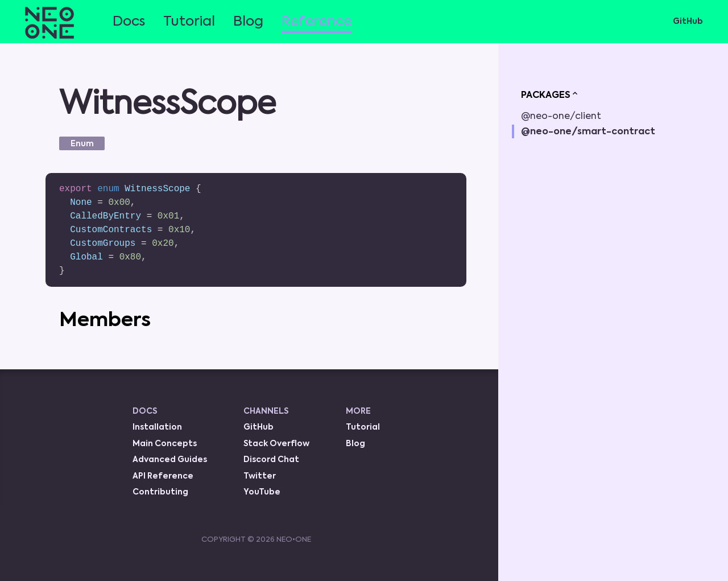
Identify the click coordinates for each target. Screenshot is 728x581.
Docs (129, 22)
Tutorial (189, 22)
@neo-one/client (561, 117)
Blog (248, 22)
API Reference (163, 476)
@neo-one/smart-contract (588, 132)
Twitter (260, 476)
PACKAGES (550, 94)
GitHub (688, 22)
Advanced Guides (170, 460)
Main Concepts (165, 444)
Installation (157, 427)
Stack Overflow (276, 444)
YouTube (262, 492)
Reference (317, 22)
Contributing (160, 492)
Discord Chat (271, 460)
